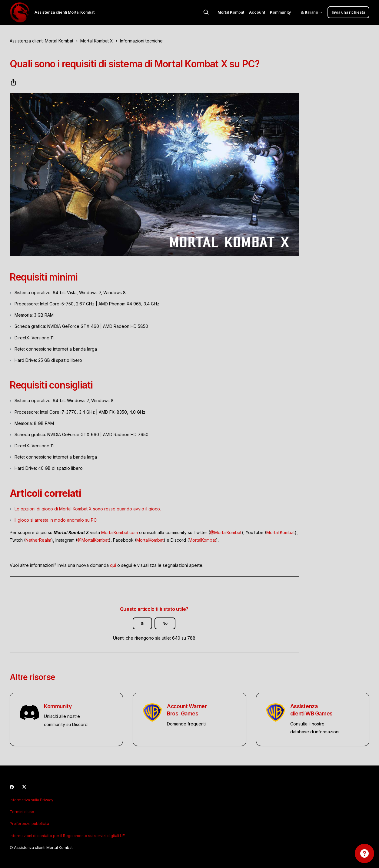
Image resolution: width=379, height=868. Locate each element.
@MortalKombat (226, 532)
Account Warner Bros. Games (187, 710)
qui (113, 565)
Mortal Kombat (231, 12)
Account (257, 12)
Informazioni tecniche (141, 41)
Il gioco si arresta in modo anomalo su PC (56, 520)
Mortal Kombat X (97, 41)
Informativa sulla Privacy (32, 800)
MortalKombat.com (120, 532)
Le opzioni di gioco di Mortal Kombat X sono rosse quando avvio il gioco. (88, 509)
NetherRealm (38, 540)
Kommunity (280, 12)
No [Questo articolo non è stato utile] (165, 623)
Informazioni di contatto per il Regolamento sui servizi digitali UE (67, 836)
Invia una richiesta (348, 12)
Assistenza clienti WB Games (311, 710)
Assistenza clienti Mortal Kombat (42, 41)
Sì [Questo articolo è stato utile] (142, 623)
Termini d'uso (22, 812)
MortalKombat (150, 540)
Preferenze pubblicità (29, 824)
